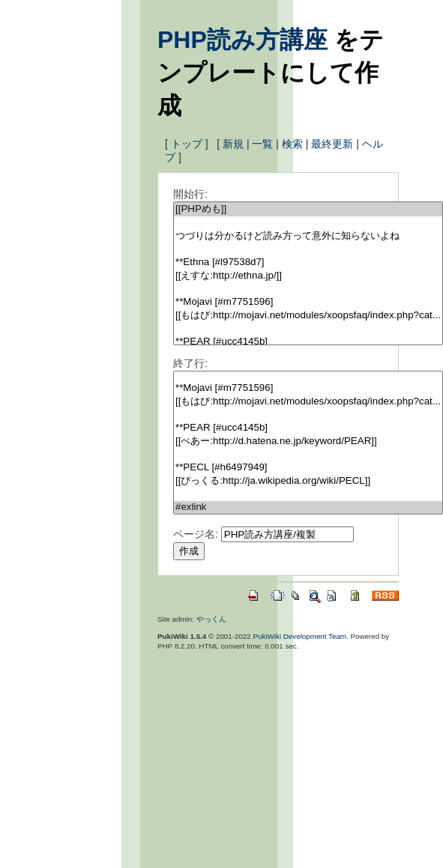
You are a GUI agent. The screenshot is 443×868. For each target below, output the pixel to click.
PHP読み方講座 (242, 40)
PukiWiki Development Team (300, 636)
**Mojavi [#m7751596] (308, 302)
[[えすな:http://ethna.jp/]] (308, 276)
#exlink (308, 507)
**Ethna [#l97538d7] (308, 262)
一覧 (262, 144)
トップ (187, 144)
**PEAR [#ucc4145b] (308, 342)
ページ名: (196, 534)
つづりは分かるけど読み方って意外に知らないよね (308, 236)
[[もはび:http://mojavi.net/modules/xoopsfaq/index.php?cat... (308, 316)
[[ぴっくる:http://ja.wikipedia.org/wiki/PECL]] (308, 481)
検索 (292, 144)
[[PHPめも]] (308, 209)
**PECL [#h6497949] (308, 468)
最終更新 (332, 144)
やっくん (211, 619)
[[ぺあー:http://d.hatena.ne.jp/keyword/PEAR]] (308, 441)
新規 (233, 144)
